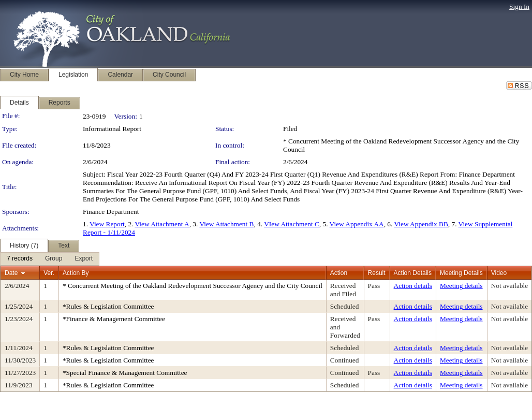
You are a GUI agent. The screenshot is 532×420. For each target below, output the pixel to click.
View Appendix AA (357, 224)
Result (377, 273)
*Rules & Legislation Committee (108, 306)
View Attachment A (162, 224)
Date (11, 273)
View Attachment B (226, 224)
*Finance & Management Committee (114, 319)
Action (339, 273)
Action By (76, 273)
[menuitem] (20, 259)
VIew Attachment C (292, 224)
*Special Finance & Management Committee (125, 373)
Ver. (49, 273)
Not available (509, 286)
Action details (413, 286)
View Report (107, 224)
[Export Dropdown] (84, 259)
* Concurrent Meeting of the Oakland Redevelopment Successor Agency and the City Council (193, 286)
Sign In (519, 6)
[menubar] (50, 259)
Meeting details (461, 286)
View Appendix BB (421, 224)
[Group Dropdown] (54, 259)
